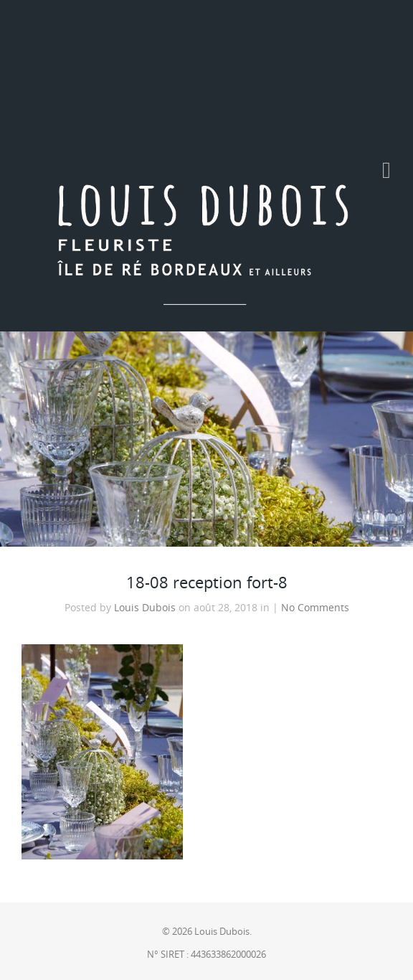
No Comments (315, 608)
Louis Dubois (145, 608)
